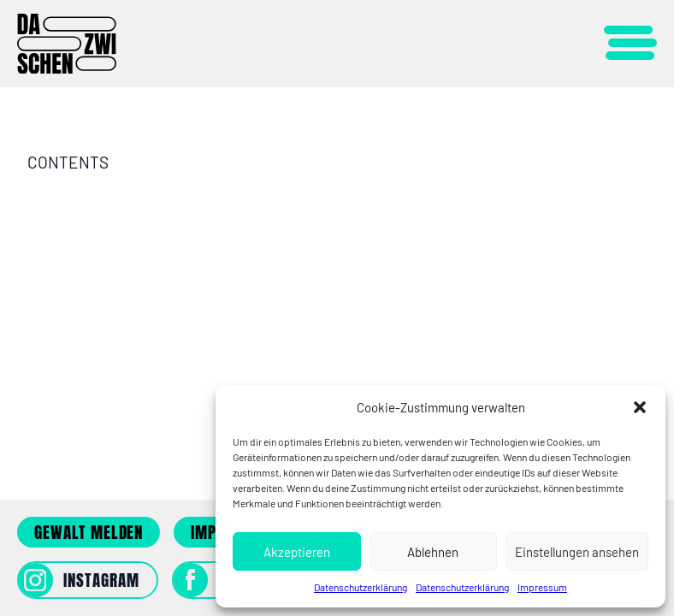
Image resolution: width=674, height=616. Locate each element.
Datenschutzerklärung (361, 587)
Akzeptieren (297, 552)
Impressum (542, 587)
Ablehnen (433, 552)
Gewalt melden (89, 532)
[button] (640, 407)
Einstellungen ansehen (577, 552)
